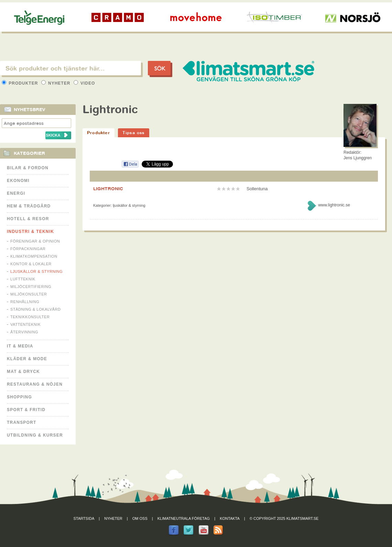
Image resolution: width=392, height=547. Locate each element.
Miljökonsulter (29, 294)
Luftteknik (23, 279)
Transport (21, 422)
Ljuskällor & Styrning (36, 271)
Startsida (84, 518)
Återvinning (24, 332)
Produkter (21, 83)
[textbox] (70, 68)
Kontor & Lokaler (31, 264)
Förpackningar (28, 249)
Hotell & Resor (28, 219)
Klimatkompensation (34, 256)
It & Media (20, 346)
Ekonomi (18, 181)
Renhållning (25, 302)
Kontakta (230, 518)
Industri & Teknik (30, 232)
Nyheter (57, 83)
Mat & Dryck (23, 372)
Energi (16, 193)
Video (84, 83)
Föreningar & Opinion (35, 241)
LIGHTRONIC (108, 189)
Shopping (19, 397)
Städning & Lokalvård (36, 309)
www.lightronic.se (334, 205)
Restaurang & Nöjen (35, 384)
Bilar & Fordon (28, 168)
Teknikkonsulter (30, 317)
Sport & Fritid (26, 410)
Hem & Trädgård (29, 206)
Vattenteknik (25, 324)
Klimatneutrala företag (184, 518)
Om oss (140, 518)
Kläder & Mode (27, 359)
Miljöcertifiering (31, 287)
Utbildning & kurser (35, 435)
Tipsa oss (134, 133)
